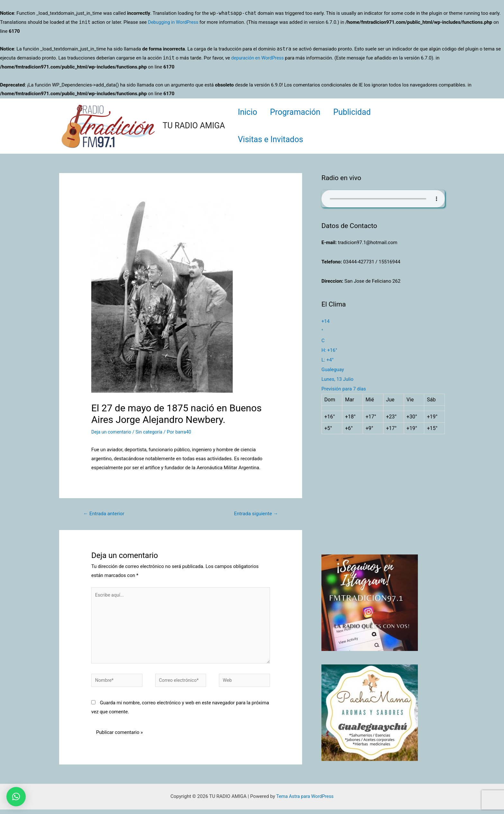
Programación (300, 112)
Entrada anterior (105, 514)
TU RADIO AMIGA (194, 126)
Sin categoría (151, 432)
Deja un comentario (112, 432)
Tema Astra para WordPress (305, 801)
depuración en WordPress (259, 58)
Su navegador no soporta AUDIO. (383, 199)
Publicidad (360, 112)
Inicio (249, 112)
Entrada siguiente (255, 514)
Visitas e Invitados (272, 139)
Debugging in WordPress (174, 22)
